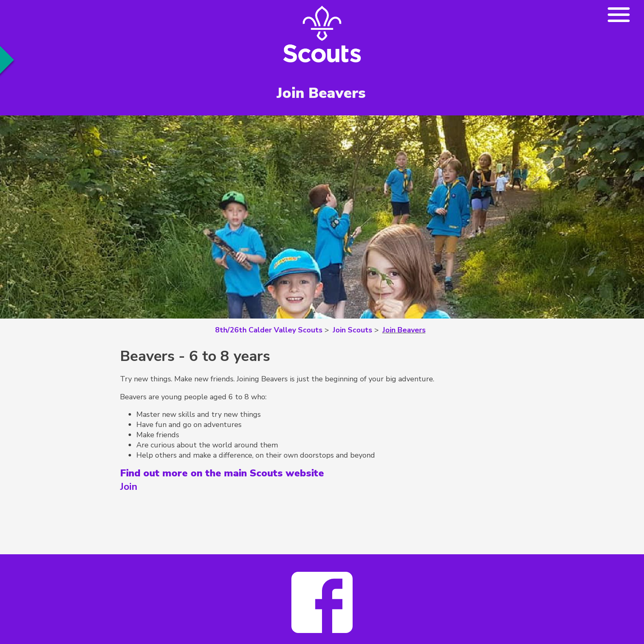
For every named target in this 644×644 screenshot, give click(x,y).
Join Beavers (404, 330)
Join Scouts (352, 330)
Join (129, 487)
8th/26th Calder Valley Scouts (269, 330)
